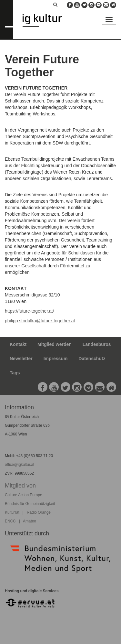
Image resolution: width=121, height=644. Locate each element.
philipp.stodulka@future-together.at (40, 321)
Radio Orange (39, 512)
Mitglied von (20, 486)
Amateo (30, 521)
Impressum (56, 359)
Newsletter (21, 359)
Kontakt (18, 344)
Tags (15, 373)
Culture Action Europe (24, 495)
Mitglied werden (55, 344)
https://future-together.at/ (30, 311)
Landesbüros (97, 344)
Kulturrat (12, 512)
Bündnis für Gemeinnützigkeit (30, 504)
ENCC (10, 521)
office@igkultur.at (20, 465)
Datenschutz (92, 359)
